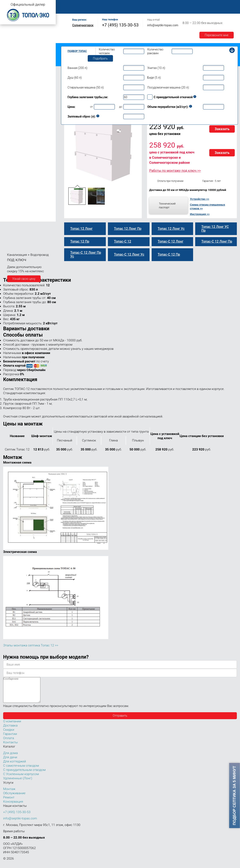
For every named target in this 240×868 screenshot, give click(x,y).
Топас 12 (10, 107)
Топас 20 (10, 175)
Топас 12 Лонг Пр (19, 135)
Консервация (13, 807)
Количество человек (107, 51)
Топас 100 (11, 212)
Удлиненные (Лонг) (18, 783)
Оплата (175, 5)
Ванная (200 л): (78, 68)
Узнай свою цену (24, 279)
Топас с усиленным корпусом (22, 45)
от (91, 107)
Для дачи (10, 762)
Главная (68, 5)
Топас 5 (9, 70)
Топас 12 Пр (16, 117)
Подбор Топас (77, 51)
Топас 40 (10, 187)
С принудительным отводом (24, 775)
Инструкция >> (200, 214)
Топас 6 (9, 76)
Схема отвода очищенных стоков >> (208, 206)
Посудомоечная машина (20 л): (168, 87)
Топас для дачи (13, 58)
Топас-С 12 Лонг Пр (21, 139)
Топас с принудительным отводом (26, 39)
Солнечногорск (83, 25)
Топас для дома (13, 83)
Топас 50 (10, 193)
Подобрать (100, 58)
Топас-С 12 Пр (17, 121)
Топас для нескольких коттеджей (25, 169)
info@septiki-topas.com (163, 25)
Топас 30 (10, 181)
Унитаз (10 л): (156, 68)
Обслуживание (134, 5)
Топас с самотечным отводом (23, 32)
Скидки (9, 735)
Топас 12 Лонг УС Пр (21, 152)
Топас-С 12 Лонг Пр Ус (23, 157)
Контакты (86, 9)
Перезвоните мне (217, 35)
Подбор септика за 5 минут (235, 795)
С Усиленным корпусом (21, 779)
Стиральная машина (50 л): (86, 87)
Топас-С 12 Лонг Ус (20, 148)
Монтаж (111, 5)
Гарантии (214, 5)
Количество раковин (155, 51)
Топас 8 (9, 89)
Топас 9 (9, 95)
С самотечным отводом (21, 771)
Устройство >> (200, 199)
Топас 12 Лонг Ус (19, 144)
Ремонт (157, 5)
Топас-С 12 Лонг (18, 130)
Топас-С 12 (15, 112)
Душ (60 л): (75, 78)
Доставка (194, 5)
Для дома (10, 758)
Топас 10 (10, 101)
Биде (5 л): (154, 78)
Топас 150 (11, 218)
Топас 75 (10, 199)
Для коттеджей (15, 766)
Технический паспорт (167, 205)
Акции (67, 9)
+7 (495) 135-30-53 (120, 25)
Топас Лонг (10, 52)
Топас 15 (10, 162)
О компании (90, 5)
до (121, 107)
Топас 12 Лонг (17, 126)
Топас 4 (9, 64)
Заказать (222, 129)
